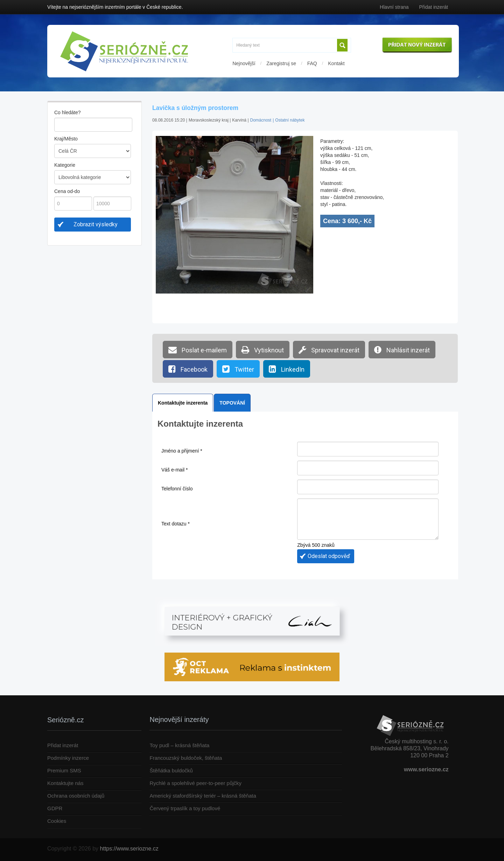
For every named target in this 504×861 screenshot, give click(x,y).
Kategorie (65, 165)
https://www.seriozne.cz (129, 849)
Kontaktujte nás (65, 783)
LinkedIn (287, 369)
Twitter (238, 369)
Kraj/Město (66, 139)
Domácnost (261, 120)
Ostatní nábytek (290, 120)
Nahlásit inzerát (402, 350)
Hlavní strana (394, 7)
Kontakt (336, 63)
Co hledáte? (68, 112)
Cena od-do (67, 191)
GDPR (55, 808)
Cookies (57, 821)
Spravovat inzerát (329, 350)
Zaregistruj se (281, 63)
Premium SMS (64, 770)
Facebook (188, 369)
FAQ (312, 63)
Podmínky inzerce (68, 758)
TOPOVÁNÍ (232, 403)
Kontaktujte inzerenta (183, 403)
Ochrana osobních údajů (76, 796)
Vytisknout (263, 350)
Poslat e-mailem (198, 350)
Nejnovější (244, 63)
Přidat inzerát (434, 7)
